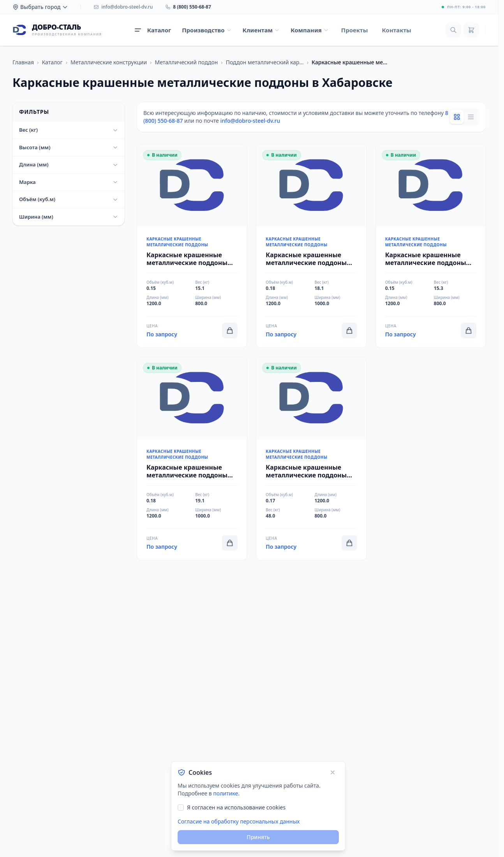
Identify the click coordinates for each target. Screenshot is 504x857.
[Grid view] (457, 117)
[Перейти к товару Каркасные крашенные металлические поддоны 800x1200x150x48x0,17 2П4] (311, 459)
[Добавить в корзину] (230, 330)
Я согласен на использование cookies (236, 807)
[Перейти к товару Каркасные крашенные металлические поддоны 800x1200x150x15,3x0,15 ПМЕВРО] (431, 246)
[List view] (471, 117)
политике (226, 793)
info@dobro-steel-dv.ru (250, 121)
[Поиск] (453, 30)
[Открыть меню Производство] (207, 30)
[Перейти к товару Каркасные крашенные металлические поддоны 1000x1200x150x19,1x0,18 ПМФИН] (192, 459)
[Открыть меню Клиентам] (261, 30)
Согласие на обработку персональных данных (239, 821)
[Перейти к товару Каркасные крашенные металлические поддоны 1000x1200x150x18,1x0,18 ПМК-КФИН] (311, 246)
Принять (258, 837)
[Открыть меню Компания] (310, 30)
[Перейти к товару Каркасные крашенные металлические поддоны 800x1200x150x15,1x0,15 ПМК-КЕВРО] (192, 246)
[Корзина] (471, 30)
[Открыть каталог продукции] (153, 30)
